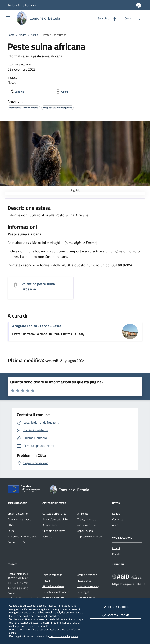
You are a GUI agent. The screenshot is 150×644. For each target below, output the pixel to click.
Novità (22, 35)
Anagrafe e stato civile (55, 519)
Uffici (11, 525)
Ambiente (83, 514)
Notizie (34, 35)
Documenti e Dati (17, 542)
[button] (22, 5)
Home (11, 35)
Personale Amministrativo (22, 536)
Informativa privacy (88, 586)
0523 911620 (20, 588)
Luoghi (116, 548)
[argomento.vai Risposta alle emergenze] (58, 107)
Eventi (116, 554)
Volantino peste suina (38, 284)
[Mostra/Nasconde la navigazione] (8, 18)
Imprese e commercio (90, 536)
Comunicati (119, 519)
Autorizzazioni (50, 525)
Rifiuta (115, 607)
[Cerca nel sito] (138, 18)
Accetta (115, 615)
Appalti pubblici (86, 531)
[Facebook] (113, 18)
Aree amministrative (19, 519)
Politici (11, 531)
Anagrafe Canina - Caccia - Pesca (37, 326)
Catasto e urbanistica (54, 514)
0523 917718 (20, 583)
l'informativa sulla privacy (64, 636)
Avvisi (116, 525)
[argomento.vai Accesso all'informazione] (24, 107)
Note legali (83, 592)
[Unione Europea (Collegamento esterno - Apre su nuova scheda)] (25, 490)
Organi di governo (18, 514)
